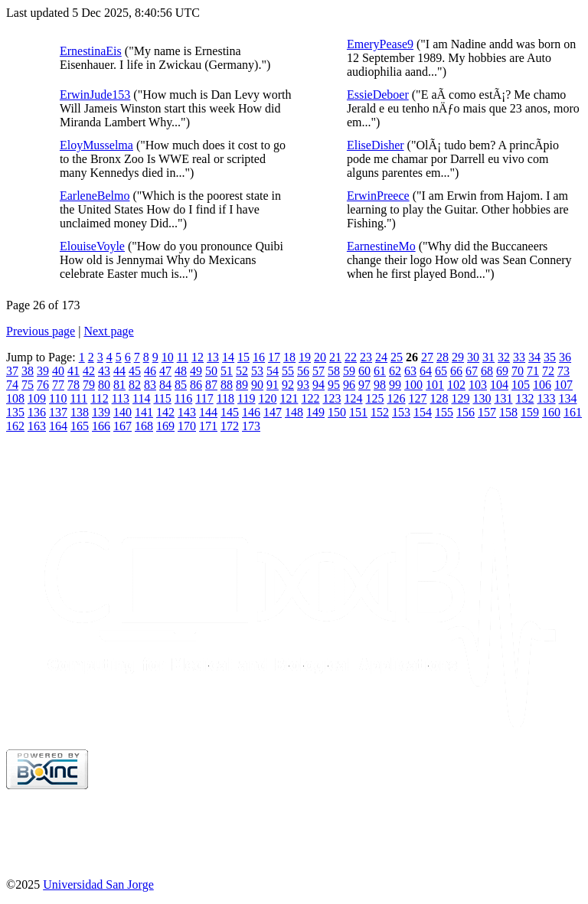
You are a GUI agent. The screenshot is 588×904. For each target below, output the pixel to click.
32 (504, 357)
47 (165, 371)
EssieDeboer (378, 95)
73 (563, 371)
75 (28, 385)
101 (435, 385)
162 (15, 426)
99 (395, 385)
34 (534, 357)
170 (187, 426)
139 (101, 412)
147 (273, 412)
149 (315, 412)
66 (456, 371)
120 (267, 398)
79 (89, 385)
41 (73, 371)
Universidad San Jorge (98, 884)
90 (257, 385)
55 (288, 371)
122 (310, 398)
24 (381, 357)
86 (196, 385)
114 (141, 398)
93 (303, 385)
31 (488, 357)
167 (122, 426)
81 (119, 385)
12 (198, 357)
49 (196, 371)
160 (551, 412)
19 (305, 357)
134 (567, 398)
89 (242, 385)
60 (364, 371)
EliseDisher (376, 145)
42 (89, 371)
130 (482, 398)
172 (230, 426)
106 (542, 385)
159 (530, 412)
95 (334, 385)
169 (165, 426)
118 (225, 398)
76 (43, 385)
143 (187, 412)
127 (417, 398)
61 (380, 371)
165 (80, 426)
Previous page (41, 331)
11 (183, 357)
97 (364, 385)
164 (58, 426)
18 (289, 357)
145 (230, 412)
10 (168, 357)
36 (565, 357)
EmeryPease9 (380, 44)
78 (73, 385)
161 (573, 412)
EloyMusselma (96, 145)
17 (274, 357)
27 (427, 357)
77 (58, 385)
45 (135, 371)
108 (15, 398)
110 (58, 398)
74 (12, 385)
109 (37, 398)
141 (144, 412)
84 (165, 385)
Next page (108, 331)
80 (104, 385)
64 (426, 371)
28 (443, 357)
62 (395, 371)
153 (401, 412)
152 (380, 412)
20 (320, 357)
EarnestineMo (381, 246)
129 (460, 398)
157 (487, 412)
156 (465, 412)
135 (15, 412)
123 (332, 398)
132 (524, 398)
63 (410, 371)
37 (12, 371)
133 (546, 398)
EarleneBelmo (95, 196)
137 (58, 412)
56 (303, 371)
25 (397, 357)
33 (519, 357)
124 (353, 398)
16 (259, 357)
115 (162, 398)
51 (227, 371)
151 (358, 412)
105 (521, 385)
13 (213, 357)
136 (37, 412)
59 (349, 371)
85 (181, 385)
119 (246, 398)
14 (228, 357)
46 (150, 371)
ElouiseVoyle (92, 246)
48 (181, 371)
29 (458, 357)
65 (441, 371)
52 (242, 371)
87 (211, 385)
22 (351, 357)
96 (349, 385)
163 (37, 426)
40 (58, 371)
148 (294, 412)
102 (456, 385)
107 (563, 385)
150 (337, 412)
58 (334, 371)
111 (78, 398)
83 (150, 385)
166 (101, 426)
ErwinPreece (378, 196)
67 (472, 371)
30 (473, 357)
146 (251, 412)
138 (80, 412)
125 (374, 398)
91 (273, 385)
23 (366, 357)
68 (487, 371)
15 (243, 357)
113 (121, 398)
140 (122, 412)
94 (318, 385)
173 (251, 426)
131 (503, 398)
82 (135, 385)
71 (533, 371)
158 (508, 412)
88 (227, 385)
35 (550, 357)
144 (208, 412)
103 (478, 385)
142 (165, 412)
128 (439, 398)
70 (518, 371)
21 (335, 357)
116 (183, 398)
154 (423, 412)
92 (288, 385)
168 (144, 426)
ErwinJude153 (95, 95)
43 (104, 371)
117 (204, 398)
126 (396, 398)
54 (273, 371)
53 (257, 371)
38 (28, 371)
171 (208, 426)
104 (499, 385)
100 (413, 385)
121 (289, 398)
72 (548, 371)
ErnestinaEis (91, 51)
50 (211, 371)
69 (502, 371)
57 (318, 371)
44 (119, 371)
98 (380, 385)
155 (444, 412)
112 (99, 398)
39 (43, 371)
